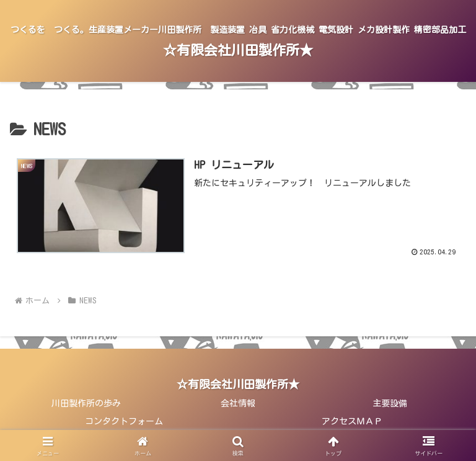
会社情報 (238, 403)
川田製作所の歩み (86, 403)
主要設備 (390, 403)
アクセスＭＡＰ (352, 421)
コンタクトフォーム (124, 421)
